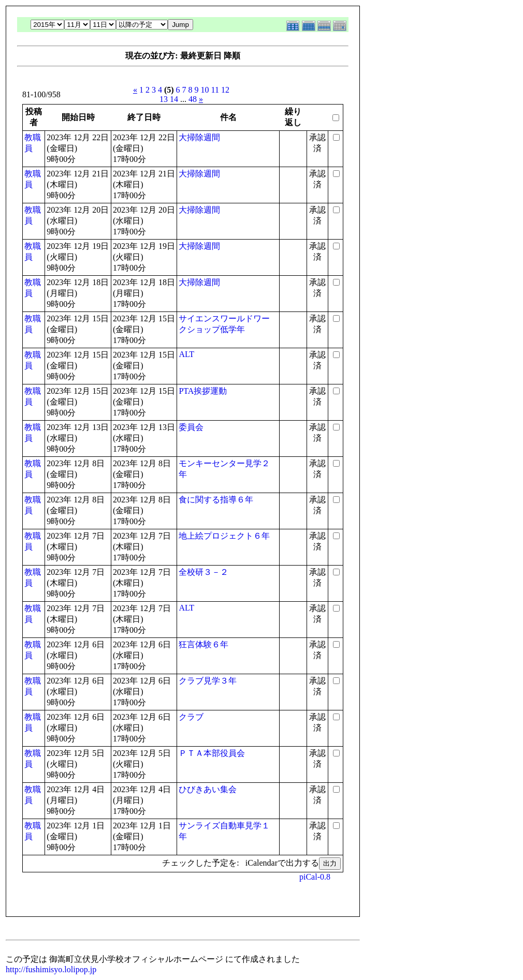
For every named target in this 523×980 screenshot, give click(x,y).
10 (205, 90)
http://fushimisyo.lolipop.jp (51, 969)
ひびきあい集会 (208, 789)
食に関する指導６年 (216, 500)
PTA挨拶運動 (203, 391)
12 (225, 90)
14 (174, 99)
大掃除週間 (199, 137)
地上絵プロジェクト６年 (224, 536)
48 (193, 99)
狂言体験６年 (204, 644)
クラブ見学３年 (208, 681)
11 (215, 90)
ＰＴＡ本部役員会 (212, 753)
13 (164, 99)
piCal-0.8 (315, 877)
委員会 (191, 427)
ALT (186, 354)
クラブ (191, 717)
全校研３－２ (204, 572)
